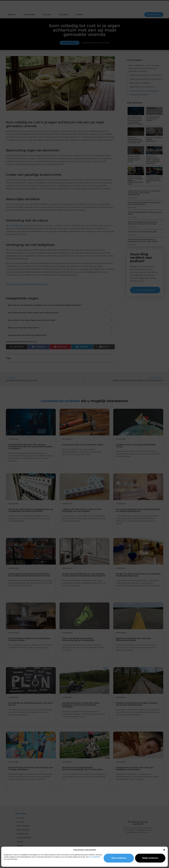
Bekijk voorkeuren (150, 858)
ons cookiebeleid (95, 857)
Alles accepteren (119, 858)
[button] (164, 850)
